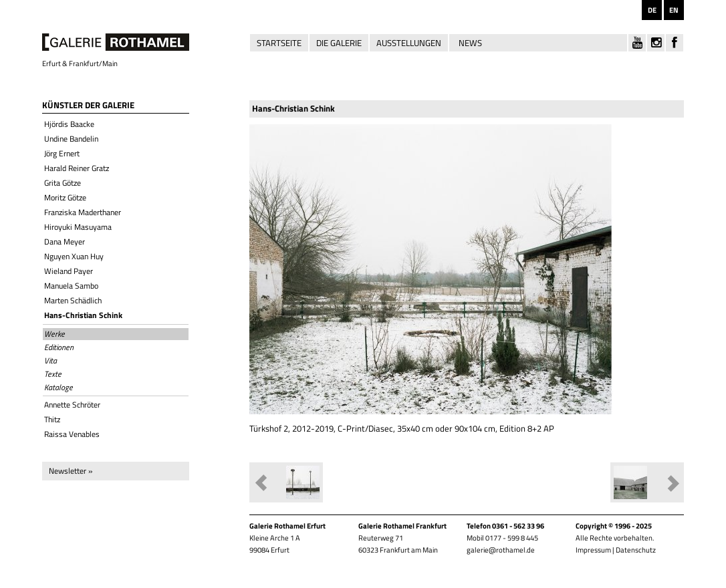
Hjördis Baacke (69, 124)
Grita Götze (63, 183)
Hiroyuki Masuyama (78, 227)
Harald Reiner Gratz (77, 168)
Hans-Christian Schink (83, 315)
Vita (50, 361)
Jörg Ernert (62, 153)
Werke (54, 334)
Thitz (52, 419)
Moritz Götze (65, 197)
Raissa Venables (72, 434)
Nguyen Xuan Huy (74, 256)
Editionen (59, 347)
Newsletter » (71, 471)
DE (652, 10)
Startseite (279, 43)
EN (674, 10)
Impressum (593, 550)
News (470, 43)
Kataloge (58, 388)
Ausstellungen (409, 43)
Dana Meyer (65, 242)
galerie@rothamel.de (501, 550)
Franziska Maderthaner (83, 212)
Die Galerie (339, 43)
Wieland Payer (69, 271)
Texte (53, 374)
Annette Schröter (72, 405)
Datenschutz (636, 550)
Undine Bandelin (71, 139)
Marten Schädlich (73, 300)
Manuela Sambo (71, 286)
